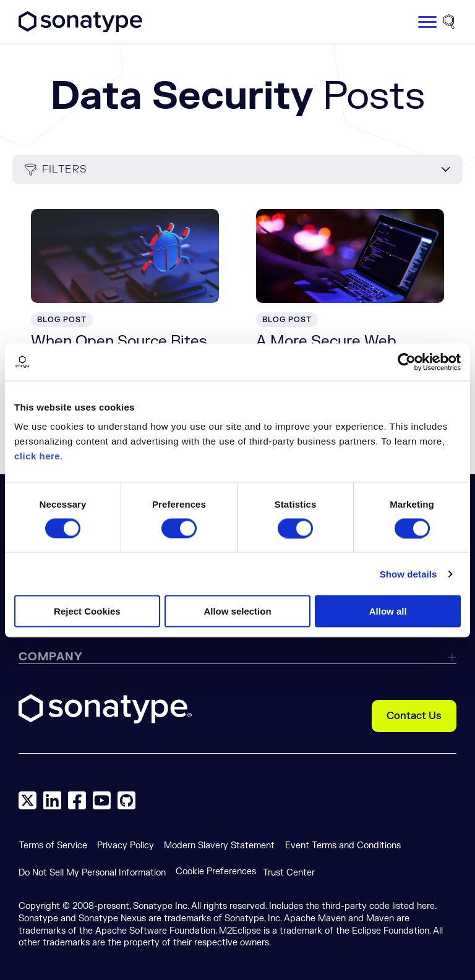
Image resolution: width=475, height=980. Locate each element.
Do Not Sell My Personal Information (92, 873)
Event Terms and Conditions (343, 846)
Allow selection (237, 611)
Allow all (388, 611)
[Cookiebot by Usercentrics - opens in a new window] (407, 362)
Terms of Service (53, 846)
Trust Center (289, 873)
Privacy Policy (126, 846)
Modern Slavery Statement (219, 846)
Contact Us (414, 716)
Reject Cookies (87, 611)
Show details (409, 573)
